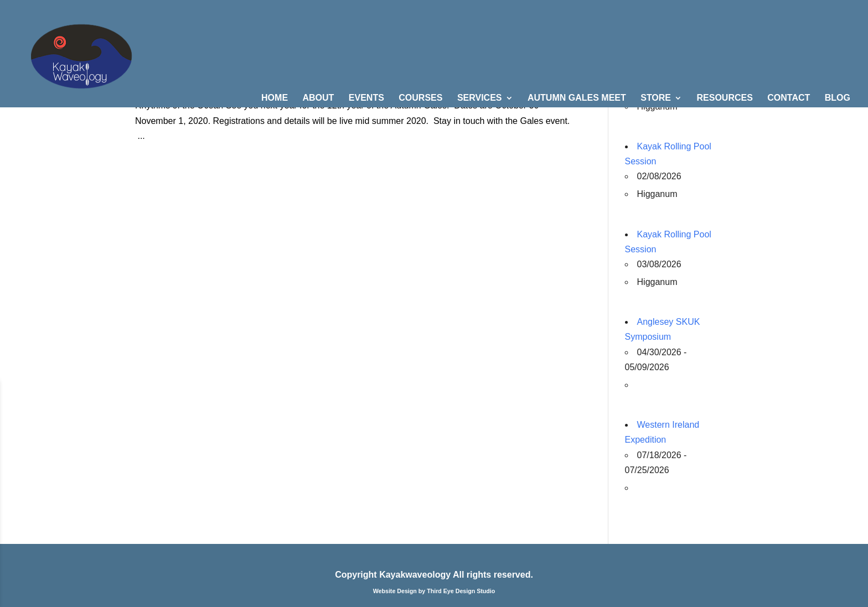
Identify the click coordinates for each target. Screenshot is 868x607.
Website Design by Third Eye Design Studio (434, 591)
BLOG (838, 98)
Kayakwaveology (415, 575)
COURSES (420, 98)
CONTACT (789, 98)
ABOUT (319, 98)
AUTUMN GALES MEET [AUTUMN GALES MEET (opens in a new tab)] (577, 98)
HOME (275, 98)
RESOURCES (724, 98)
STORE (656, 98)
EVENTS (366, 98)
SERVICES (480, 98)
